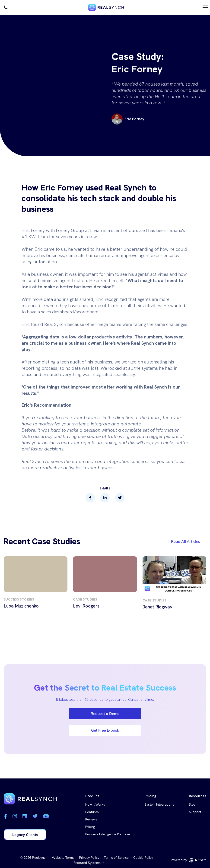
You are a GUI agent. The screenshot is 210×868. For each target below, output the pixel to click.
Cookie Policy (143, 858)
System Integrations (159, 804)
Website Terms (63, 858)
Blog (192, 804)
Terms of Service (116, 858)
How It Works (95, 804)
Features (92, 812)
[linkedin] (105, 498)
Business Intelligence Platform (108, 834)
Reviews (91, 819)
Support (195, 812)
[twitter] (120, 498)
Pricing (90, 827)
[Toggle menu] (205, 7)
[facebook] (90, 498)
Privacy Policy (89, 858)
